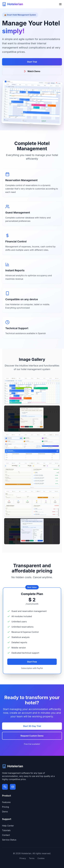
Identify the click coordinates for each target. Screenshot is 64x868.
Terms (32, 858)
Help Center (8, 826)
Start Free (32, 662)
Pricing (6, 807)
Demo (5, 812)
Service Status (9, 840)
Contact (6, 835)
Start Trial (32, 62)
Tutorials (6, 830)
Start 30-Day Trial (32, 726)
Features (6, 802)
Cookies (41, 858)
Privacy (23, 858)
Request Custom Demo (32, 736)
